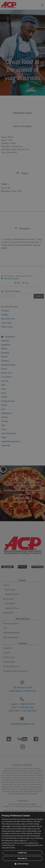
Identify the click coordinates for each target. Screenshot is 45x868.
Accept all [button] (23, 853)
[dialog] (22, 840)
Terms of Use (19, 845)
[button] (23, 864)
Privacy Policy (32, 841)
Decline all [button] (23, 858)
